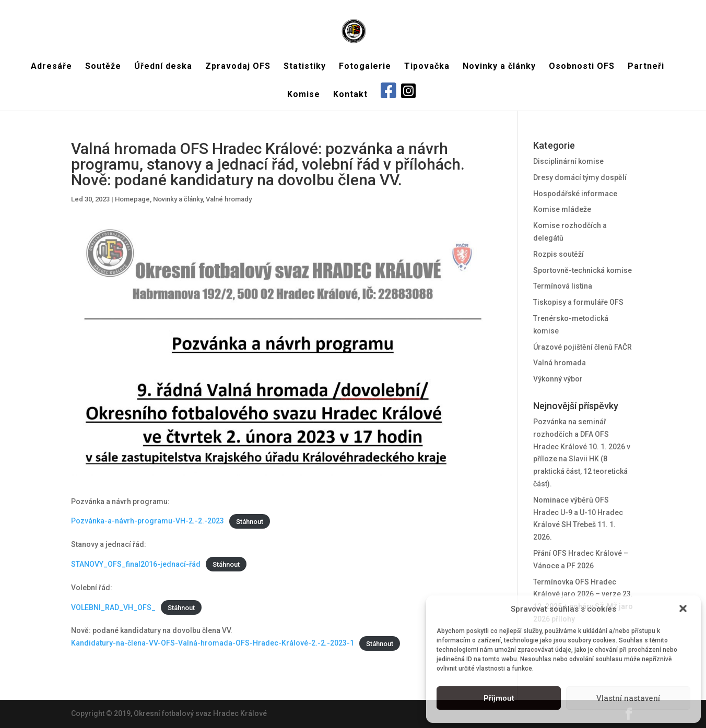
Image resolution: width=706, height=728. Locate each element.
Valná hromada (560, 363)
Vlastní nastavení (628, 698)
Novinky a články (499, 67)
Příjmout (499, 698)
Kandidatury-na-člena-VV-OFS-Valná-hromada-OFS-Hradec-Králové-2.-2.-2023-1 (213, 643)
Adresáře (51, 67)
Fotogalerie (365, 67)
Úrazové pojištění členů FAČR (583, 347)
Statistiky (305, 67)
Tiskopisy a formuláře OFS (578, 302)
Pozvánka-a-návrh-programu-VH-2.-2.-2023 (148, 521)
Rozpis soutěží (558, 254)
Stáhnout (250, 521)
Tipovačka (427, 67)
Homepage (132, 199)
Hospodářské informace (575, 194)
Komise (304, 95)
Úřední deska (163, 67)
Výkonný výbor (558, 379)
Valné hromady (229, 199)
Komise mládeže (562, 209)
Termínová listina (563, 286)
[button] (684, 610)
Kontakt (350, 95)
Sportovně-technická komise (583, 270)
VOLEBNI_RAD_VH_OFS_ (113, 607)
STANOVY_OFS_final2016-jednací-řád (136, 564)
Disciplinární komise (568, 161)
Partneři (646, 67)
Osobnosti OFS (582, 67)
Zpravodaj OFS (238, 67)
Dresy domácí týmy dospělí (580, 177)
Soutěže (103, 67)
